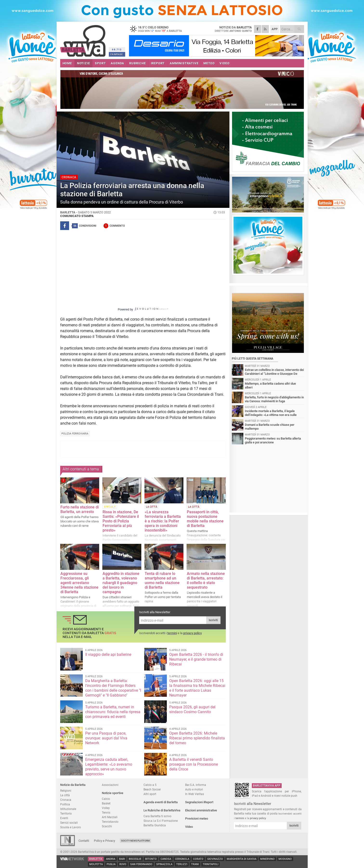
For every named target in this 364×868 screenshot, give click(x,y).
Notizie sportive (113, 793)
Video (189, 827)
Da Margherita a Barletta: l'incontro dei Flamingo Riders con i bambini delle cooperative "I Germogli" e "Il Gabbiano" (113, 688)
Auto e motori (194, 789)
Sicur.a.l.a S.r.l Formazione (161, 821)
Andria (111, 859)
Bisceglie (135, 859)
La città (65, 795)
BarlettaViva (84, 39)
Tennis (106, 812)
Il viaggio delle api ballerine (108, 654)
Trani (195, 864)
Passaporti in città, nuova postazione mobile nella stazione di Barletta (205, 519)
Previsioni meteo (197, 819)
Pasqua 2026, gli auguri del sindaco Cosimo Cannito (192, 709)
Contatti (84, 841)
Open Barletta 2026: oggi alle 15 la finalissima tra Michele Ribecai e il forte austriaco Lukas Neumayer (197, 688)
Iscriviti (213, 620)
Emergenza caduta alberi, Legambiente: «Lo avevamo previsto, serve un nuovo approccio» (109, 767)
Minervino (267, 859)
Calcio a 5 (150, 785)
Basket (106, 803)
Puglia (111, 864)
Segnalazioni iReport (199, 802)
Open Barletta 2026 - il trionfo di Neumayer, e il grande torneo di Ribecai (196, 659)
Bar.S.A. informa (196, 785)
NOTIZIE (84, 63)
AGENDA (117, 63)
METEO (209, 63)
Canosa (166, 859)
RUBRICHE (137, 63)
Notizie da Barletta (73, 785)
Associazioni (110, 785)
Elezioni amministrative (201, 810)
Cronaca (66, 800)
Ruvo (123, 864)
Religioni (66, 791)
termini (172, 633)
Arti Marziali (110, 817)
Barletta (96, 859)
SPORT (100, 63)
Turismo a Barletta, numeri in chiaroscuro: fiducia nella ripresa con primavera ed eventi (113, 712)
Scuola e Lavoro (71, 827)
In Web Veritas (195, 794)
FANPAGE (117, 54)
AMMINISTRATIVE (184, 63)
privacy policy (192, 633)
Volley (106, 808)
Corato (198, 859)
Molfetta (96, 864)
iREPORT (158, 63)
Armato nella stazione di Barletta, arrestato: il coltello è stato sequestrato (206, 580)
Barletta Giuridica (155, 825)
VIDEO (224, 63)
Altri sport (150, 794)
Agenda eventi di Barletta (161, 802)
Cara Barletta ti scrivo (157, 816)
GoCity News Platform (135, 841)
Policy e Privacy (104, 841)
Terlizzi (182, 864)
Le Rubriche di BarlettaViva (162, 810)
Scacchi (107, 826)
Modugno (285, 859)
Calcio (106, 799)
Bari (122, 859)
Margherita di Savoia (242, 859)
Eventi (64, 818)
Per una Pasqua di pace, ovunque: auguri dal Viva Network (106, 738)
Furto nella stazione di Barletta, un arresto (80, 509)
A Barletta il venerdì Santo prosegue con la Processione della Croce (194, 764)
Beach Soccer (152, 789)
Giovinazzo (215, 859)
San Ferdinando (141, 864)
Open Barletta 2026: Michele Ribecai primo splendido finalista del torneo (197, 738)
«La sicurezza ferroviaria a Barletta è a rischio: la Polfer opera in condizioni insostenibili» (163, 521)
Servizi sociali (69, 823)
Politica (65, 804)
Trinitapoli (211, 864)
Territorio (66, 813)
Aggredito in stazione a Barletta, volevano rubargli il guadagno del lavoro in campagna (121, 583)
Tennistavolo (110, 822)
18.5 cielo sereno (159, 29)
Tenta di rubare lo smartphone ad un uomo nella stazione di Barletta (162, 580)
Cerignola (182, 859)
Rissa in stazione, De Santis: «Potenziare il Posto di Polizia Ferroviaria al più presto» (121, 521)
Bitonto (151, 859)
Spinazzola (164, 864)
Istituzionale (68, 809)
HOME (67, 63)
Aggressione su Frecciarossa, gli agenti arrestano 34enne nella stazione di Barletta (79, 583)
